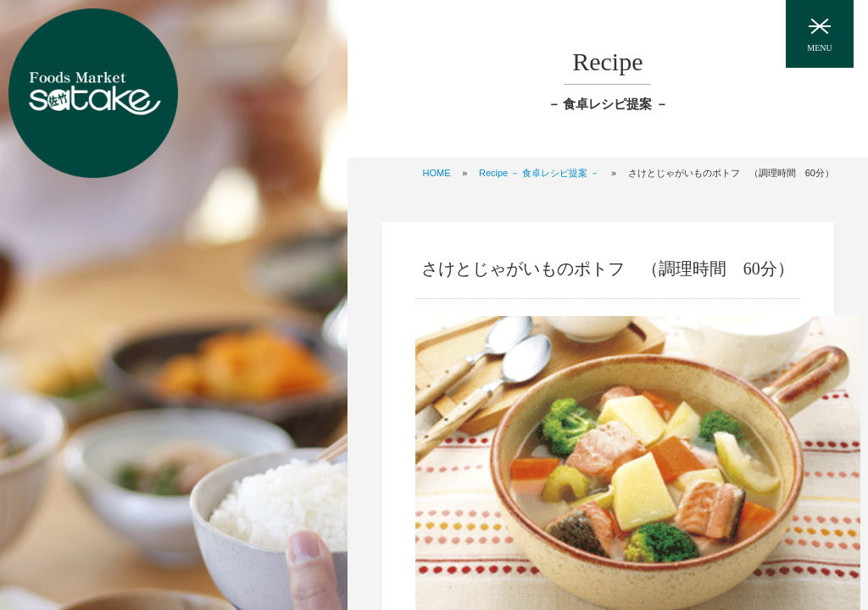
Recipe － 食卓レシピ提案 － (539, 173)
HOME (437, 173)
